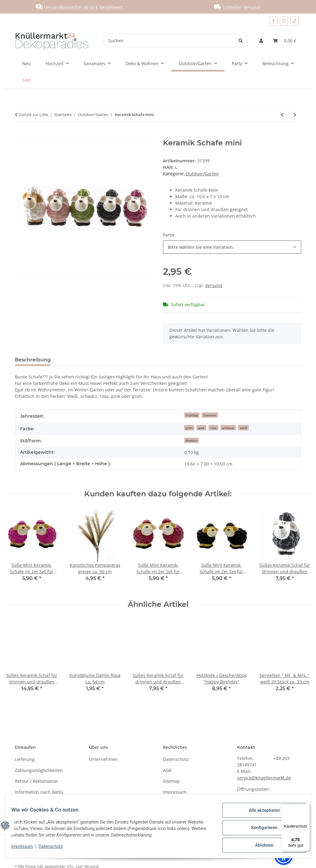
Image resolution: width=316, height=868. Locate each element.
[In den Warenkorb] (20, 135)
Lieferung (25, 759)
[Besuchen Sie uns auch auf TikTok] (295, 21)
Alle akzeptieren (260, 814)
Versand (214, 285)
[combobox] (232, 247)
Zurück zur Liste (34, 115)
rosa (213, 428)
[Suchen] (169, 41)
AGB (167, 770)
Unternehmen (103, 759)
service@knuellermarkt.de (264, 778)
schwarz (228, 428)
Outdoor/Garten (202, 174)
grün (189, 428)
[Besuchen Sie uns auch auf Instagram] (284, 21)
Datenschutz (55, 849)
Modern (191, 440)
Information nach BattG (39, 792)
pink (201, 428)
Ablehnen (260, 846)
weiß (243, 428)
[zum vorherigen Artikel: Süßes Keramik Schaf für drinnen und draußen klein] (282, 115)
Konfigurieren (260, 830)
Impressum (26, 849)
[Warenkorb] (285, 41)
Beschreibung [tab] (33, 360)
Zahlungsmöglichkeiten (39, 770)
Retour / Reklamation (37, 781)
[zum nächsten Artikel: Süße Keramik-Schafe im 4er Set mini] (295, 115)
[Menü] (306, 807)
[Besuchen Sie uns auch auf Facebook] (273, 21)
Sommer (210, 415)
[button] (261, 41)
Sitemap (171, 781)
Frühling (192, 415)
